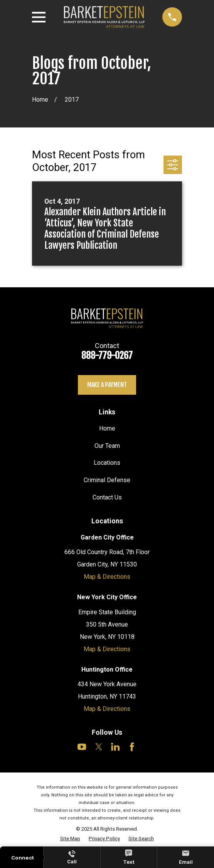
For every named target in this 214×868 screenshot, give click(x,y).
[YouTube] (82, 747)
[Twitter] (99, 747)
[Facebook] (132, 747)
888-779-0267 (107, 355)
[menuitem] (70, 839)
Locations (107, 463)
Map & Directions (107, 577)
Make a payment (107, 385)
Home (107, 428)
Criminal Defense (107, 480)
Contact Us (107, 497)
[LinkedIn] (115, 747)
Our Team (107, 446)
